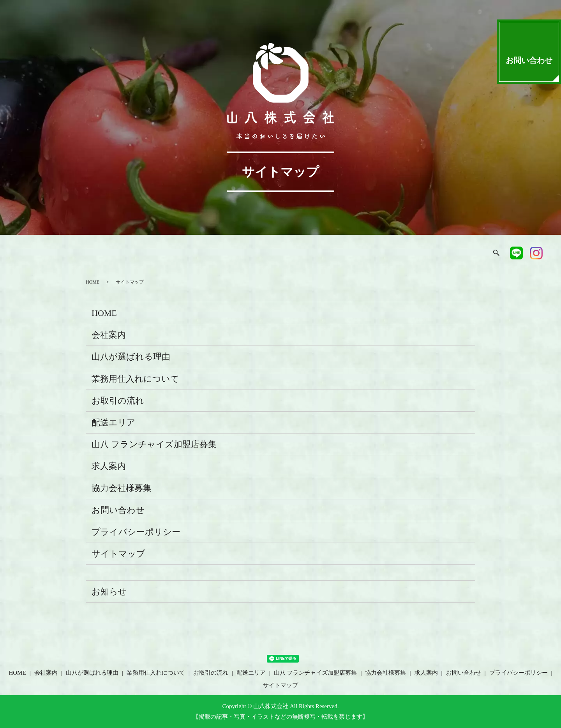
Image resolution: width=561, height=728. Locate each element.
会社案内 (104, 254)
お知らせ (109, 591)
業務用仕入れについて (217, 254)
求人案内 (468, 254)
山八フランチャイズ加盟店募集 (369, 254)
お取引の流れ (274, 254)
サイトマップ (118, 554)
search (492, 254)
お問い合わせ (118, 510)
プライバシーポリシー (136, 532)
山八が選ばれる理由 (152, 254)
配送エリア (317, 254)
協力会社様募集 (425, 254)
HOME (71, 254)
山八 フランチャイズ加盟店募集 (154, 444)
